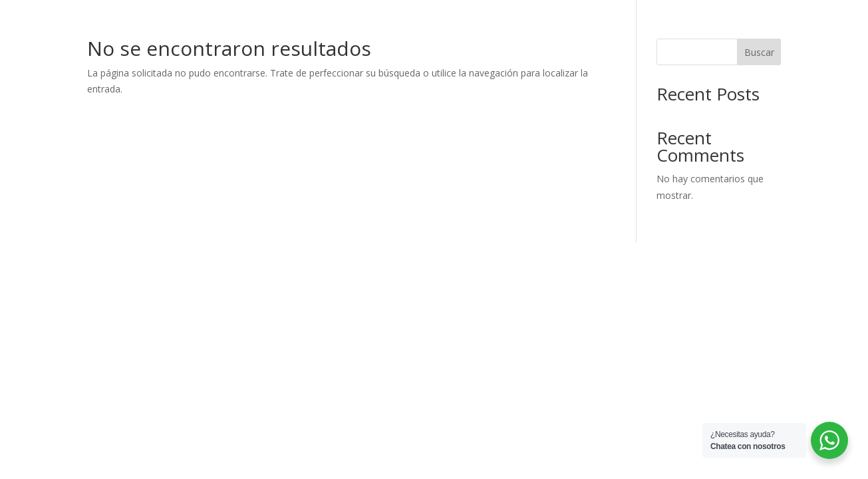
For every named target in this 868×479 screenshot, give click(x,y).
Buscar (759, 52)
